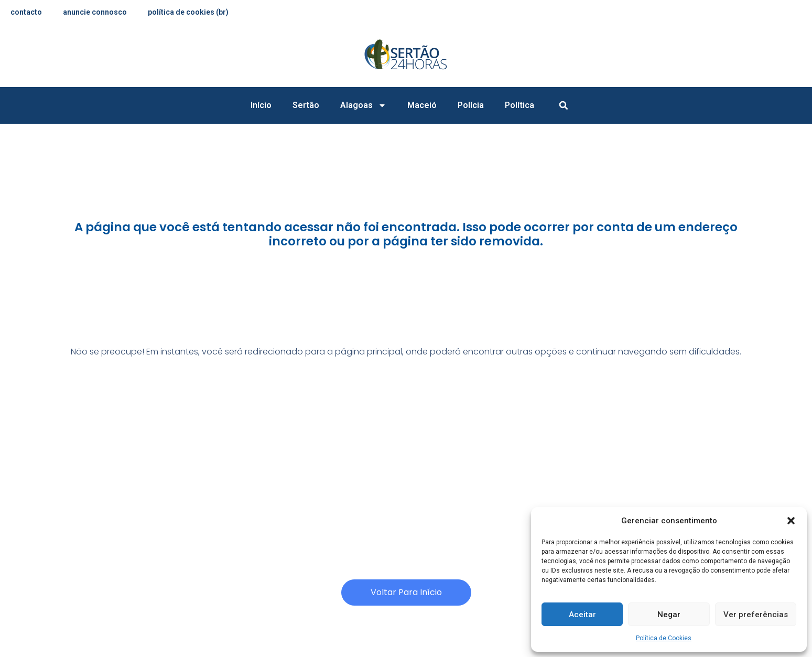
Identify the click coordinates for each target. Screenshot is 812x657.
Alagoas (363, 105)
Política (519, 105)
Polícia (471, 105)
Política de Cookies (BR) (188, 12)
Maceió (422, 105)
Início (261, 105)
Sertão (306, 105)
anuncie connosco (95, 12)
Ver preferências (756, 615)
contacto (26, 12)
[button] (791, 521)
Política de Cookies (664, 638)
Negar (669, 615)
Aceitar (582, 615)
